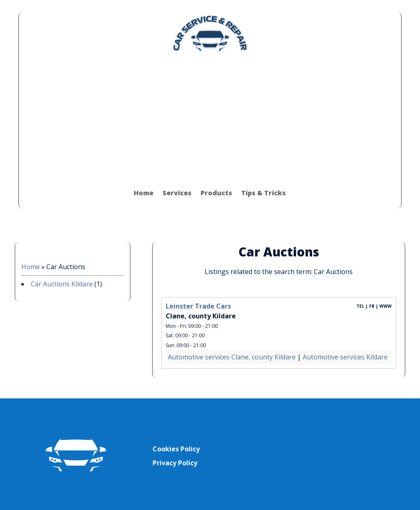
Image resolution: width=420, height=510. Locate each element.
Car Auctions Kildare (62, 284)
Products (216, 193)
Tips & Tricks (264, 193)
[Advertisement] (210, 116)
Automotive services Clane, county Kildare (232, 357)
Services (177, 193)
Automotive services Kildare (345, 357)
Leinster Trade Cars (198, 306)
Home (144, 193)
